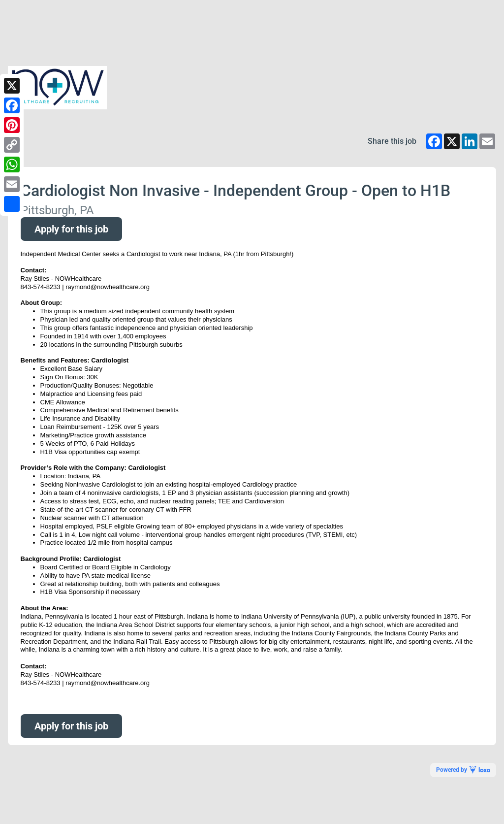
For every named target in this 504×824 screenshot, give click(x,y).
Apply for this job (71, 229)
